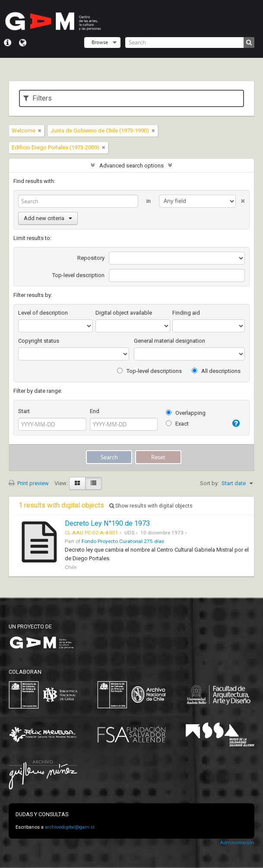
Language (23, 43)
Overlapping (186, 413)
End (95, 411)
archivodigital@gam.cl (70, 827)
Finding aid (186, 313)
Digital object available (124, 313)
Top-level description (78, 275)
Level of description (43, 313)
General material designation (170, 341)
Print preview (29, 483)
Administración (237, 843)
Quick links (8, 43)
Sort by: (209, 483)
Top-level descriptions (149, 371)
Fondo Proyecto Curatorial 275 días (123, 541)
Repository (91, 258)
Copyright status (39, 341)
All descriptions (216, 371)
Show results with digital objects (151, 506)
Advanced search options (131, 166)
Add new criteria (48, 218)
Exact (177, 424)
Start (24, 411)
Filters (38, 98)
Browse (100, 42)
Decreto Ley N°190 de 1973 (107, 523)
